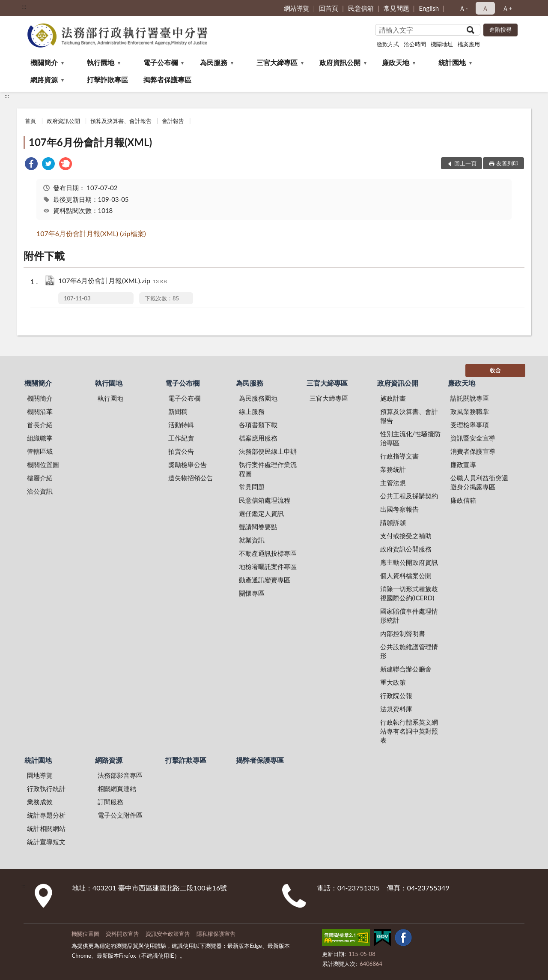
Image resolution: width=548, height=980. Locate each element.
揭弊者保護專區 (167, 79)
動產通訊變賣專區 (265, 580)
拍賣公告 (181, 451)
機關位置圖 (43, 465)
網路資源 (44, 79)
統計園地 (452, 62)
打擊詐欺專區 (107, 79)
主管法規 (393, 483)
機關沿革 (40, 411)
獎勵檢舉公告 (188, 465)
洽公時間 (415, 44)
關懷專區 (252, 593)
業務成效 (40, 802)
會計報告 (173, 121)
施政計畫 (393, 398)
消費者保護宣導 (473, 451)
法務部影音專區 (120, 775)
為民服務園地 (258, 398)
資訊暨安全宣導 (473, 438)
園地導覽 (40, 775)
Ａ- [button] (463, 8)
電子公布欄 (161, 62)
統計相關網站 (46, 828)
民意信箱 (361, 8)
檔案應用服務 (258, 438)
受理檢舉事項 (470, 425)
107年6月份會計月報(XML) (90, 142)
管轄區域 (40, 451)
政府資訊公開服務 (406, 549)
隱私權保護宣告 (216, 934)
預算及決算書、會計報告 (121, 121)
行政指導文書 (399, 456)
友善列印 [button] (507, 163)
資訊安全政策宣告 (168, 934)
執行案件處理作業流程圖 (268, 469)
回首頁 (329, 8)
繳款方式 (388, 44)
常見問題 (396, 8)
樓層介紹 (40, 478)
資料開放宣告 (122, 934)
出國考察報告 (399, 509)
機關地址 (442, 44)
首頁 (30, 121)
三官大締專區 (277, 62)
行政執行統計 (46, 788)
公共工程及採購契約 (409, 496)
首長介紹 (40, 425)
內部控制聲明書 (403, 633)
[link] (31, 165)
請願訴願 (393, 522)
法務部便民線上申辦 (268, 451)
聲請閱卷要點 (258, 527)
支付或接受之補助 (406, 536)
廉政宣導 (463, 465)
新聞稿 (178, 411)
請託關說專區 (470, 398)
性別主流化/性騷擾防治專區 (411, 438)
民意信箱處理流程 (265, 500)
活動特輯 (181, 425)
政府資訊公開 (340, 62)
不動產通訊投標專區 (268, 553)
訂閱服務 (110, 802)
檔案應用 (469, 44)
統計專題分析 (46, 815)
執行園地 (101, 62)
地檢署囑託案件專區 (268, 566)
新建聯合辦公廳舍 (406, 669)
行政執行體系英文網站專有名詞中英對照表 (409, 731)
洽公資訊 (40, 491)
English (429, 8)
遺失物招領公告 (191, 478)
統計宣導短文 (46, 842)
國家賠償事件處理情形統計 (409, 616)
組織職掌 (40, 438)
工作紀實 (181, 438)
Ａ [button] (485, 8)
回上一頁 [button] (465, 163)
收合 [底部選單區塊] (495, 370)
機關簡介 (44, 62)
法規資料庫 (396, 709)
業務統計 (393, 469)
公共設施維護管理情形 (409, 651)
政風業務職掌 (470, 411)
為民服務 (214, 62)
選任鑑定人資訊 (261, 513)
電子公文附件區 (120, 815)
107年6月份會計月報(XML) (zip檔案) (91, 233)
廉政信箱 (463, 500)
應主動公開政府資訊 (409, 562)
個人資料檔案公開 (406, 575)
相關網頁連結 (117, 788)
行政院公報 (396, 695)
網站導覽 (297, 8)
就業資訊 (252, 540)
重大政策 (393, 682)
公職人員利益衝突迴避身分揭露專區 (479, 482)
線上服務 (252, 411)
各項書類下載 (258, 425)
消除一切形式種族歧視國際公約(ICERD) (409, 593)
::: (24, 6)
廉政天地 (396, 62)
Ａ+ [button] (507, 8)
